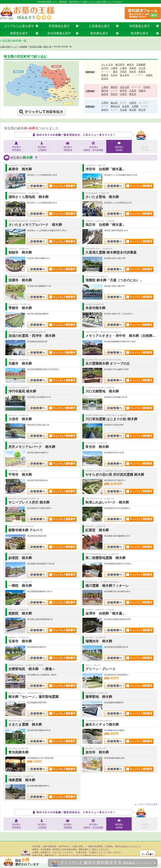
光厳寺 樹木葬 (20, 363)
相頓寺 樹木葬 (20, 252)
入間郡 (135, 106)
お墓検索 (23, 47)
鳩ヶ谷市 (106, 72)
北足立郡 (125, 87)
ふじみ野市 (137, 75)
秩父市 (142, 110)
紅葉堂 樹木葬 (97, 530)
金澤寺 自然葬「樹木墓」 (105, 613)
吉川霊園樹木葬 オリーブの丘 (108, 363)
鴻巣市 (142, 91)
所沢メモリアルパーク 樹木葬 (32, 447)
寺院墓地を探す (140, 26)
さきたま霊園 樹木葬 (25, 724)
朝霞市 (142, 72)
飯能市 (123, 103)
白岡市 (147, 87)
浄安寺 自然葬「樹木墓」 (105, 169)
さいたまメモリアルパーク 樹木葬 (35, 225)
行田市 (123, 94)
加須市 (105, 94)
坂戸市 (105, 106)
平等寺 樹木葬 (20, 475)
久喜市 (133, 91)
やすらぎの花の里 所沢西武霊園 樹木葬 (115, 475)
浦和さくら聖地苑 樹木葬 (28, 197)
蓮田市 (114, 87)
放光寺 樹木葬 (97, 752)
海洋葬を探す (140, 33)
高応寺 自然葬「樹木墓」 (105, 225)
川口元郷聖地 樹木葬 (102, 391)
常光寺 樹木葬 (97, 447)
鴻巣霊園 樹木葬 (22, 780)
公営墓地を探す (99, 26)
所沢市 (105, 79)
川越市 (149, 75)
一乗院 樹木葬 (20, 586)
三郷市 (114, 68)
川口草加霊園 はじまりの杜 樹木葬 (111, 419)
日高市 (133, 103)
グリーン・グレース (100, 669)
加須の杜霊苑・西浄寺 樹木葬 (32, 336)
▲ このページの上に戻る (146, 804)
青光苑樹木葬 (18, 752)
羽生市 (114, 94)
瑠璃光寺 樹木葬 (99, 641)
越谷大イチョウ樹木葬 (102, 724)
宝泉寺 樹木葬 (20, 641)
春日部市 (120, 65)
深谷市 (105, 110)
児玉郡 (123, 110)
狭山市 (114, 103)
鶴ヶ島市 (143, 103)
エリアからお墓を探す (19, 26)
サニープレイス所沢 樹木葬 (29, 502)
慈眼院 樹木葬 (20, 613)
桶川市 (105, 91)
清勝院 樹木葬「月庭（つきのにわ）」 (114, 280)
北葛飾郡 (141, 65)
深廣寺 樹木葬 (20, 280)
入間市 (105, 103)
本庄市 (114, 110)
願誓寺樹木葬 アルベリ (26, 530)
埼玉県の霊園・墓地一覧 (41, 47)
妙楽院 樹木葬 (20, 558)
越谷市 (130, 65)
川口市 (142, 68)
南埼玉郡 (136, 87)
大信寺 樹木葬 (20, 419)
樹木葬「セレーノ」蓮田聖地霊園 (33, 697)
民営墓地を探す (59, 26)
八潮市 (123, 68)
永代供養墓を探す (59, 33)
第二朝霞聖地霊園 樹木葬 (105, 558)
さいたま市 (107, 65)
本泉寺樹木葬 (95, 308)
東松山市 (115, 106)
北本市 (114, 91)
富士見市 (125, 75)
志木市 (114, 75)
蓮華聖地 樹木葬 (99, 697)
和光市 (133, 72)
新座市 (105, 75)
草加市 (133, 68)
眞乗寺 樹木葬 (20, 169)
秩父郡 (133, 110)
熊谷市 (133, 94)
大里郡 (144, 106)
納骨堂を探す (19, 33)
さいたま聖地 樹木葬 (102, 197)
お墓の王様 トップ (9, 47)
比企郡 (126, 106)
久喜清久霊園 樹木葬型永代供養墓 (111, 252)
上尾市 (105, 87)
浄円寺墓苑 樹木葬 (22, 391)
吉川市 (105, 68)
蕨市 (115, 72)
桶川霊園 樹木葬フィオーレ (107, 586)
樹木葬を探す (99, 33)
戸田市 (123, 72)
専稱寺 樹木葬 (20, 308)
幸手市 (123, 91)
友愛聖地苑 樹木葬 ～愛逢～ (32, 669)
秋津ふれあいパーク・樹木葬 (107, 502)
